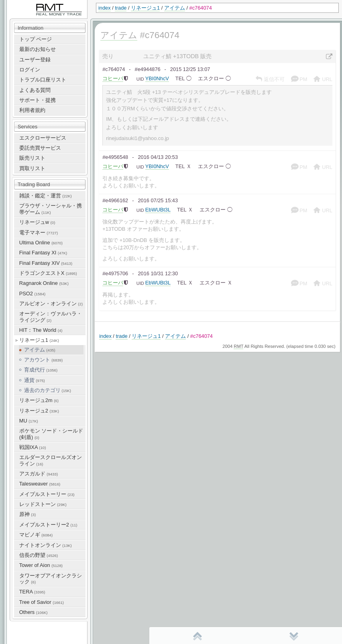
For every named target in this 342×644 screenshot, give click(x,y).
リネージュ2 (39, 411)
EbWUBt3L (158, 210)
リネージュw (37, 222)
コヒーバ (113, 78)
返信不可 (270, 79)
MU (29, 421)
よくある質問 (35, 90)
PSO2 (32, 294)
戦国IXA (33, 447)
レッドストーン (43, 504)
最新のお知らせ (38, 49)
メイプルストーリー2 (48, 525)
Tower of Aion (41, 565)
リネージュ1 (145, 8)
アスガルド (39, 474)
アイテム (175, 8)
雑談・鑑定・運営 (46, 196)
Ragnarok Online (44, 283)
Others (34, 612)
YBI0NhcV (157, 78)
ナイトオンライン (46, 545)
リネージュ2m (39, 400)
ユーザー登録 (35, 60)
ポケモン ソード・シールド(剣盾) (51, 434)
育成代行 (41, 370)
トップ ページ (36, 39)
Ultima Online (41, 243)
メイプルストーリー (47, 494)
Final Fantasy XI (43, 253)
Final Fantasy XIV (46, 263)
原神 (27, 514)
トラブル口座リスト (43, 80)
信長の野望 (39, 555)
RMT (238, 346)
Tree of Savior (42, 602)
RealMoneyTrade (26, 4)
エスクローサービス (43, 138)
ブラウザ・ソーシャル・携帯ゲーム (51, 209)
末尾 (294, 636)
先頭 (197, 636)
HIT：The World (41, 330)
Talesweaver (40, 484)
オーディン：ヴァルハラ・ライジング (51, 317)
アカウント (43, 360)
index (105, 8)
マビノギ (36, 535)
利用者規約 (32, 110)
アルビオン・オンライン (51, 304)
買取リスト (32, 168)
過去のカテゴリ (48, 390)
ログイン (30, 70)
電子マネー (39, 233)
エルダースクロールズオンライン (51, 460)
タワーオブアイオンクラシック (51, 579)
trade (121, 8)
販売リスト (32, 158)
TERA (32, 592)
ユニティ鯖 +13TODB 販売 (177, 56)
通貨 (35, 380)
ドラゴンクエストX (48, 273)
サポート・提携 (38, 100)
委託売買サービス (40, 148)
